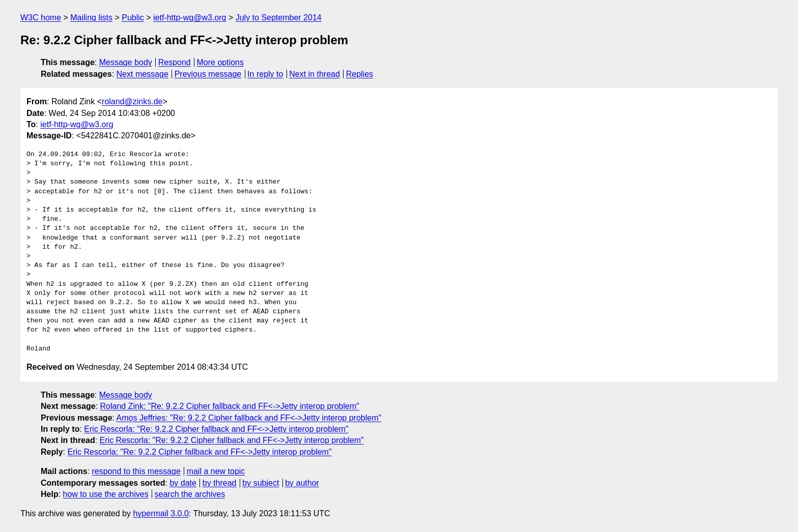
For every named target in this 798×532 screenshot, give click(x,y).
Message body (126, 62)
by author (302, 483)
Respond (175, 62)
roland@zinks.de (132, 101)
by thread (220, 483)
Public (133, 18)
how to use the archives (106, 494)
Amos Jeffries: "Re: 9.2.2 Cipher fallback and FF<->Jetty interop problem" (249, 418)
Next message (142, 74)
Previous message (208, 74)
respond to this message (136, 471)
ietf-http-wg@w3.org (190, 18)
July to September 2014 (279, 18)
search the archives (190, 494)
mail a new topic (216, 471)
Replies (360, 74)
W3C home (41, 18)
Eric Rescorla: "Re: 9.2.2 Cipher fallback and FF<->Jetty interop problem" (216, 429)
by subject (261, 483)
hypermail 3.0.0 (161, 513)
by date (183, 483)
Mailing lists (91, 18)
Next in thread (315, 74)
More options (221, 62)
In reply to (265, 74)
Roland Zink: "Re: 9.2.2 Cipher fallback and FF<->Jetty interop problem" (230, 406)
